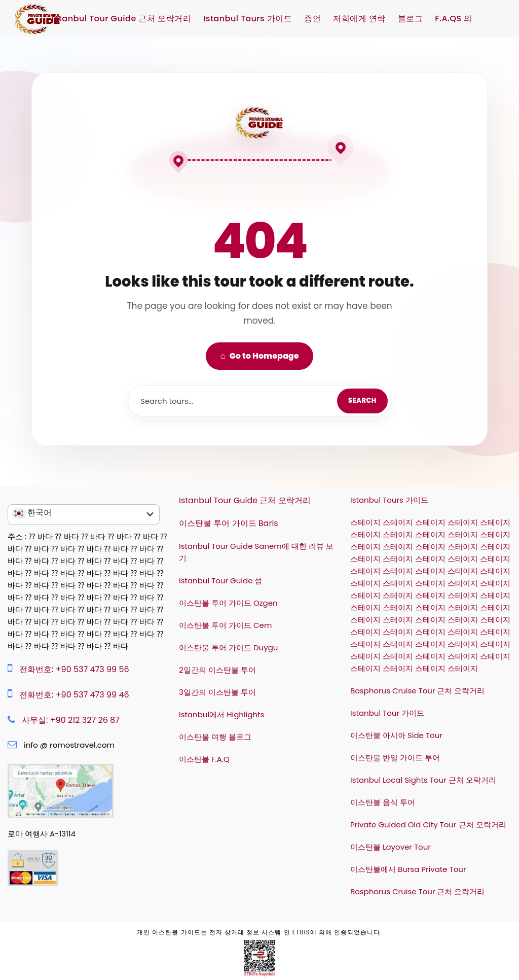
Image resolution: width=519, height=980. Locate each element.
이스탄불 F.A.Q (204, 759)
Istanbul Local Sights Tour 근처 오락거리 (423, 780)
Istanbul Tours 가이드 (248, 19)
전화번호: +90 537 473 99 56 (74, 669)
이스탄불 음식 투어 (383, 802)
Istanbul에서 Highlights (221, 714)
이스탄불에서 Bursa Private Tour (408, 869)
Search (362, 400)
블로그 (411, 19)
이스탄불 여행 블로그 (215, 737)
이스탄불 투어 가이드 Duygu (228, 647)
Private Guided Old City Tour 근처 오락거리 (428, 825)
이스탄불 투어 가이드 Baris (229, 523)
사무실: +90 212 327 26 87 (71, 720)
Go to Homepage (259, 356)
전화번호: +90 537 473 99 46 (74, 695)
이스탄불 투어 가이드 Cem (225, 625)
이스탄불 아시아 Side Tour (396, 735)
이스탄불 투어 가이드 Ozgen (228, 603)
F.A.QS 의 (454, 19)
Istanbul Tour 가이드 (387, 713)
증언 (312, 19)
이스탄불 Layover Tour (391, 847)
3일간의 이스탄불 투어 (217, 692)
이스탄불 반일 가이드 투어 (395, 758)
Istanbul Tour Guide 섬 (220, 581)
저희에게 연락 (359, 19)
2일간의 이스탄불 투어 (217, 670)
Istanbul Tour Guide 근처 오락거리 (121, 19)
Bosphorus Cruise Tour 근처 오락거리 (418, 691)
